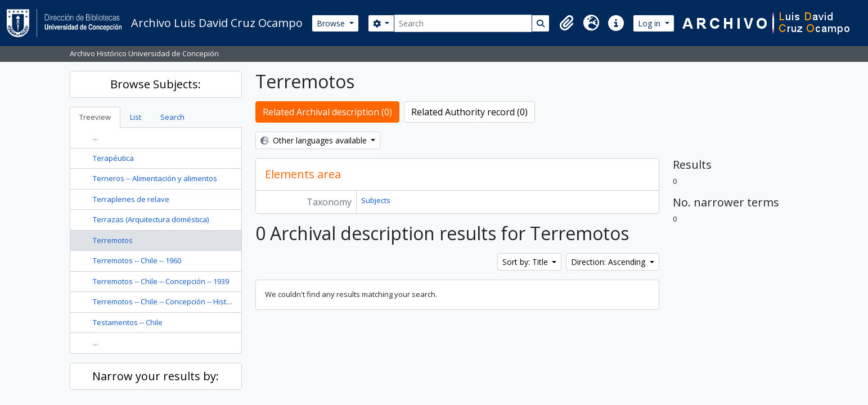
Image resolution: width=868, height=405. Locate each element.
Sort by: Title (526, 262)
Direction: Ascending (609, 262)
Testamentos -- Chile (128, 322)
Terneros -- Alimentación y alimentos (155, 178)
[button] (566, 23)
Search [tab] (172, 117)
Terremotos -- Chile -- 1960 (137, 260)
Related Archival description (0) (327, 112)
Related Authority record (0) (469, 112)
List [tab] (136, 117)
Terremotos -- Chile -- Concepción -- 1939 (161, 281)
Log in (650, 23)
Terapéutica (113, 158)
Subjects (376, 200)
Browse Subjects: (156, 84)
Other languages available (315, 140)
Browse (332, 23)
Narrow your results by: (156, 376)
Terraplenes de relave (131, 199)
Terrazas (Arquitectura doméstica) (151, 219)
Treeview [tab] (95, 117)
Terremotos (113, 240)
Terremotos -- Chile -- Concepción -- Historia (166, 301)
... (95, 137)
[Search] (463, 23)
